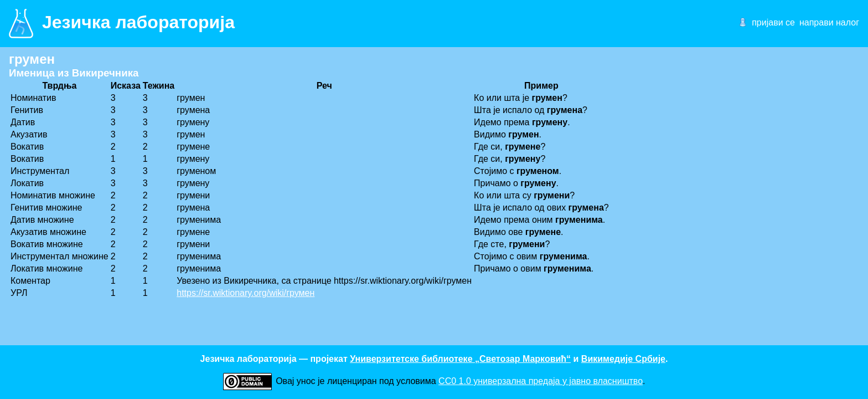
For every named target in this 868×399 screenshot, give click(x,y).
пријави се (773, 22)
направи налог (829, 22)
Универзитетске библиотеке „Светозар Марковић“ (460, 359)
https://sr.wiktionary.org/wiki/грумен (246, 293)
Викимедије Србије (623, 359)
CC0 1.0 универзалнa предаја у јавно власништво (541, 381)
